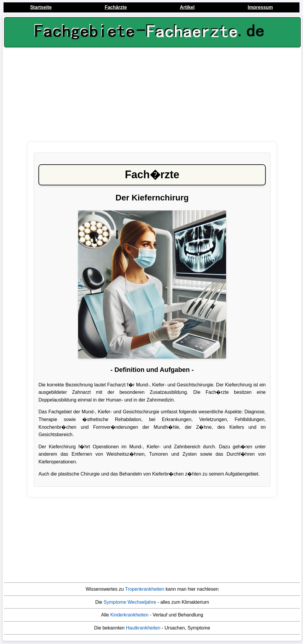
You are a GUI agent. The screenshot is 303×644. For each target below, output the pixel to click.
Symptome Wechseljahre (130, 602)
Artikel (187, 7)
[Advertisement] (152, 96)
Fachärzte (116, 7)
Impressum (260, 7)
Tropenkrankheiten (145, 589)
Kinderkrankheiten (129, 615)
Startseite (41, 7)
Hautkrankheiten (143, 628)
